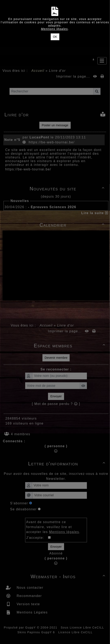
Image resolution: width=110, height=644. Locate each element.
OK (55, 37)
